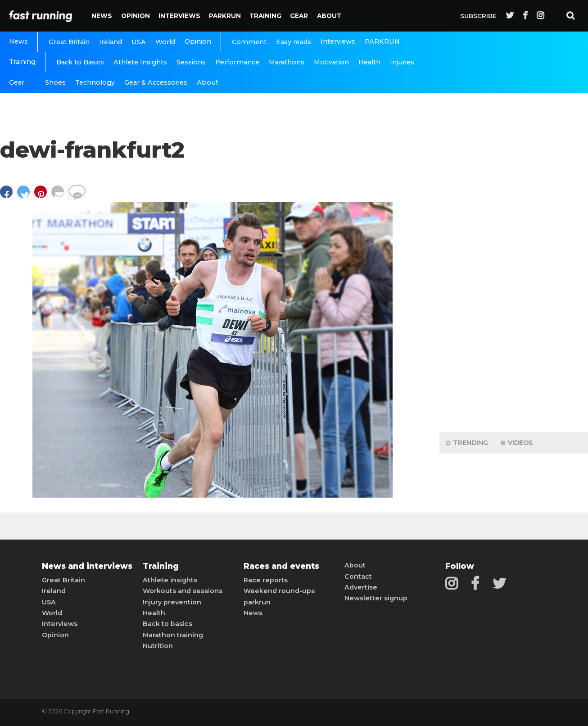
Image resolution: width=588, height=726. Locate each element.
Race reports (266, 580)
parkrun (257, 602)
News (102, 16)
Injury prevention (172, 602)
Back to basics (167, 624)
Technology (95, 82)
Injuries (402, 62)
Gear (299, 16)
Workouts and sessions (183, 591)
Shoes (55, 82)
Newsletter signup (376, 598)
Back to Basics (80, 62)
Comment (249, 42)
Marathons (287, 62)
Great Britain (69, 42)
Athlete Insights (140, 62)
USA (139, 42)
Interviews (179, 16)
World (165, 42)
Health (369, 62)
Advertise (361, 587)
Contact (358, 576)
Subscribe (478, 16)
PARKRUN (225, 16)
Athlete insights (170, 580)
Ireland (111, 42)
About (329, 16)
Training (265, 16)
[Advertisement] (514, 284)
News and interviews (87, 566)
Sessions (191, 62)
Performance (237, 62)
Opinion (136, 16)
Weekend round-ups (279, 591)
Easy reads (294, 42)
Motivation (331, 62)
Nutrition (158, 646)
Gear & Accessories (156, 82)
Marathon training (173, 635)
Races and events (281, 566)
